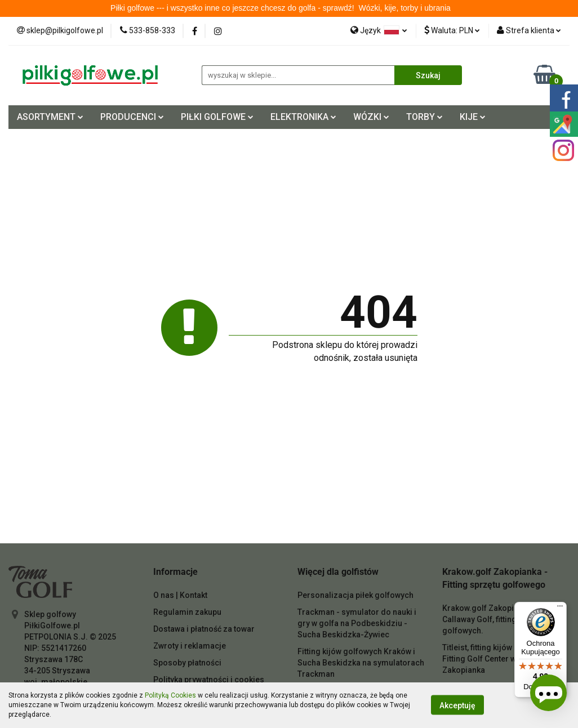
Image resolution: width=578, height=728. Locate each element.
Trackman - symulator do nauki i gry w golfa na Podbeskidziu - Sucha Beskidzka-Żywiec (357, 623)
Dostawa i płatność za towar (204, 629)
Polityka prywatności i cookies (209, 680)
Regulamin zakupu (187, 612)
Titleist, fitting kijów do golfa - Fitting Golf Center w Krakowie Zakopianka (497, 659)
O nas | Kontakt (180, 595)
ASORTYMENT (50, 117)
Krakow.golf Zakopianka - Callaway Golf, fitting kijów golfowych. (490, 619)
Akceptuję (457, 705)
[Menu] (560, 609)
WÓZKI (371, 117)
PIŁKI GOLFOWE (217, 117)
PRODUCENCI (132, 117)
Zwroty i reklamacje (190, 646)
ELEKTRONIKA (303, 117)
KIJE (473, 117)
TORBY (424, 117)
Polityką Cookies (170, 695)
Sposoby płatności (187, 663)
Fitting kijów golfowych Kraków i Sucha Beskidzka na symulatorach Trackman (361, 663)
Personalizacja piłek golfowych (355, 595)
